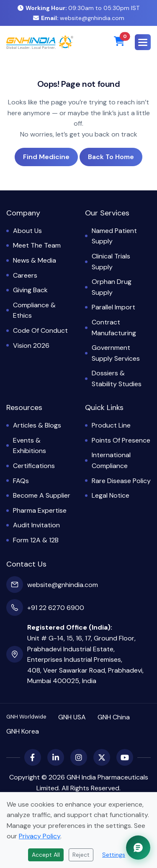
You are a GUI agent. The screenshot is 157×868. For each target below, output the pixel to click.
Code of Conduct (40, 330)
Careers (25, 275)
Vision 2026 (31, 345)
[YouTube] (125, 757)
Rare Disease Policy (121, 481)
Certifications (34, 466)
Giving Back (30, 290)
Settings (114, 855)
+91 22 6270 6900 (56, 608)
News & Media (35, 260)
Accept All (46, 855)
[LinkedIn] (56, 757)
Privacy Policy (40, 836)
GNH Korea (23, 731)
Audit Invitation (36, 525)
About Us (27, 231)
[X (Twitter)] (102, 757)
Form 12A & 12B (36, 540)
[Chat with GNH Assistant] (138, 848)
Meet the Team (37, 245)
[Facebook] (33, 757)
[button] (143, 42)
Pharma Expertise (40, 510)
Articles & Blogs (37, 425)
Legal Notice (111, 495)
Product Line (111, 425)
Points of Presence (121, 440)
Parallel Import (113, 307)
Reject (81, 855)
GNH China (114, 717)
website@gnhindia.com (79, 18)
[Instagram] (79, 757)
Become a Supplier (42, 495)
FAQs (21, 481)
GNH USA (72, 717)
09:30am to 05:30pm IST (78, 8)
